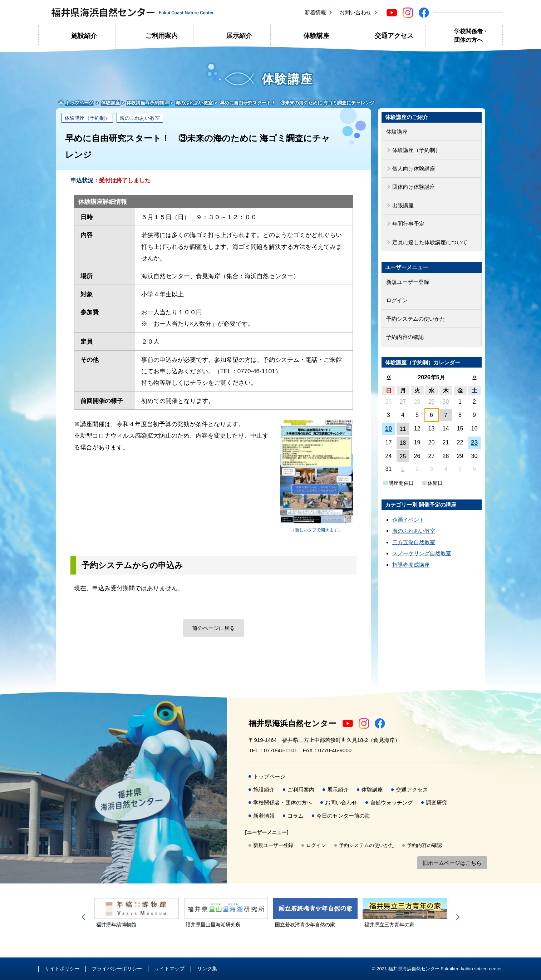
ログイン (397, 300)
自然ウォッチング (392, 802)
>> (474, 377)
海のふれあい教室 (140, 118)
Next (457, 917)
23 (474, 443)
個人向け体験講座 (414, 169)
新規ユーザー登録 (408, 282)
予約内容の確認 (405, 337)
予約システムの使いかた (416, 319)
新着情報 (315, 12)
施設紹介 (84, 36)
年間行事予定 (408, 224)
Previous (85, 917)
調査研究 (437, 802)
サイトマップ (169, 969)
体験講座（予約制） (87, 118)
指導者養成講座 (411, 565)
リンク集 (207, 969)
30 (446, 402)
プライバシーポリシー (117, 969)
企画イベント (408, 520)
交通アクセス (394, 36)
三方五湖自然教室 (414, 542)
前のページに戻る (213, 628)
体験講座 (316, 36)
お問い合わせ (355, 12)
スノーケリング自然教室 (422, 553)
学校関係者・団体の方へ (471, 36)
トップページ (269, 776)
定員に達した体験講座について (430, 242)
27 (403, 402)
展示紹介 (239, 36)
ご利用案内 (162, 36)
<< (388, 377)
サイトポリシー (62, 969)
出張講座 (403, 205)
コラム (296, 816)
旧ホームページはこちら (452, 863)
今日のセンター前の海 (343, 816)
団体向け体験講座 (414, 187)
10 (389, 429)
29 (432, 402)
